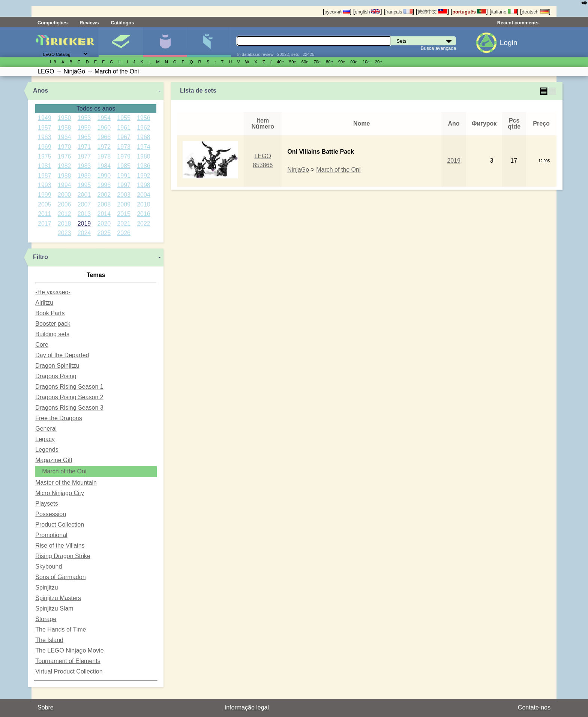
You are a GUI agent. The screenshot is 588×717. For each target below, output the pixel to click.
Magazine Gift (54, 460)
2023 (64, 233)
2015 (124, 214)
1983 (84, 166)
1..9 (53, 62)
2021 (124, 224)
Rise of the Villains (60, 546)
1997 (124, 185)
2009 (124, 204)
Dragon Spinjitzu (57, 366)
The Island (49, 640)
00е (354, 62)
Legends (47, 450)
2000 (64, 195)
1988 (64, 176)
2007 (84, 204)
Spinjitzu (46, 588)
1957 (45, 128)
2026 (124, 233)
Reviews (89, 23)
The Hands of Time (61, 629)
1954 (104, 118)
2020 (104, 224)
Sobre (46, 707)
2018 (64, 224)
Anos (40, 91)
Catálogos (123, 23)
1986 (144, 166)
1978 (104, 156)
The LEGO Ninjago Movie (69, 650)
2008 (104, 204)
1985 (124, 166)
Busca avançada (439, 48)
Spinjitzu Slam (54, 608)
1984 (104, 166)
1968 (144, 137)
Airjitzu (44, 303)
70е (317, 62)
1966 (104, 137)
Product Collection (60, 525)
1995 (84, 185)
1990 (104, 176)
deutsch (535, 12)
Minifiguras (165, 42)
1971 (84, 147)
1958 (64, 128)
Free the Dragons (59, 418)
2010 (144, 204)
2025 (104, 233)
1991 (124, 176)
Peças (209, 42)
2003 (124, 195)
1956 (144, 118)
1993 (45, 185)
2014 (104, 214)
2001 (84, 195)
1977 (84, 156)
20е (379, 62)
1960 (104, 128)
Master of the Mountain (66, 483)
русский (337, 12)
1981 (45, 166)
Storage (46, 619)
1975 (45, 156)
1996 (104, 185)
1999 (45, 195)
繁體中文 (432, 12)
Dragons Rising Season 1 (69, 387)
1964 (64, 137)
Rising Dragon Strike (63, 556)
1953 (84, 118)
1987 (45, 176)
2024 (84, 233)
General (46, 429)
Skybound (49, 567)
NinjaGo (298, 170)
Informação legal (247, 707)
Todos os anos (96, 109)
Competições (52, 23)
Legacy (45, 439)
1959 (84, 128)
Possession (51, 514)
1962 (144, 128)
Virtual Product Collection (69, 671)
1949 (45, 118)
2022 (144, 224)
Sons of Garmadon (60, 577)
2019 (84, 224)
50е (293, 62)
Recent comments (518, 23)
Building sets (52, 334)
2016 (144, 214)
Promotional (51, 535)
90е (342, 62)
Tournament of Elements (68, 661)
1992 (144, 176)
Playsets (46, 504)
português (469, 12)
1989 (84, 176)
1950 (64, 118)
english (367, 12)
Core (42, 345)
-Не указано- (53, 292)
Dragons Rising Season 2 (69, 397)
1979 (124, 156)
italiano (504, 12)
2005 (45, 204)
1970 (64, 147)
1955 (124, 118)
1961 (124, 128)
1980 (144, 156)
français (399, 12)
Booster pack (53, 324)
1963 (45, 137)
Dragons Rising (56, 376)
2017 (45, 224)
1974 (144, 147)
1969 (45, 147)
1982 (64, 166)
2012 (64, 214)
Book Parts (50, 313)
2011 (45, 214)
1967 (124, 137)
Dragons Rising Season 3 (69, 408)
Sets (121, 42)
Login (509, 43)
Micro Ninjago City (60, 493)
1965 (84, 137)
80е (329, 62)
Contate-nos (534, 707)
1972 (104, 147)
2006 (64, 204)
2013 (84, 214)
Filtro (40, 257)
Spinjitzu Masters (58, 598)
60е (305, 62)
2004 (144, 195)
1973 (124, 147)
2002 (104, 195)
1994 (64, 185)
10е (366, 62)
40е (280, 62)
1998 (144, 185)
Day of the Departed (62, 355)
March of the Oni (64, 471)
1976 (64, 156)
